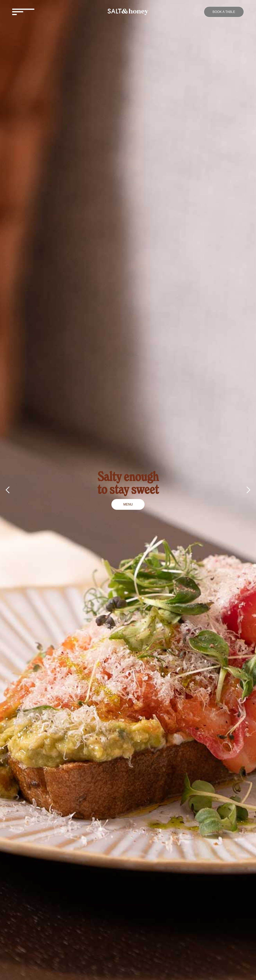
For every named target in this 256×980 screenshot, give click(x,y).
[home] (128, 12)
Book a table (224, 12)
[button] (50, 12)
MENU (128, 504)
